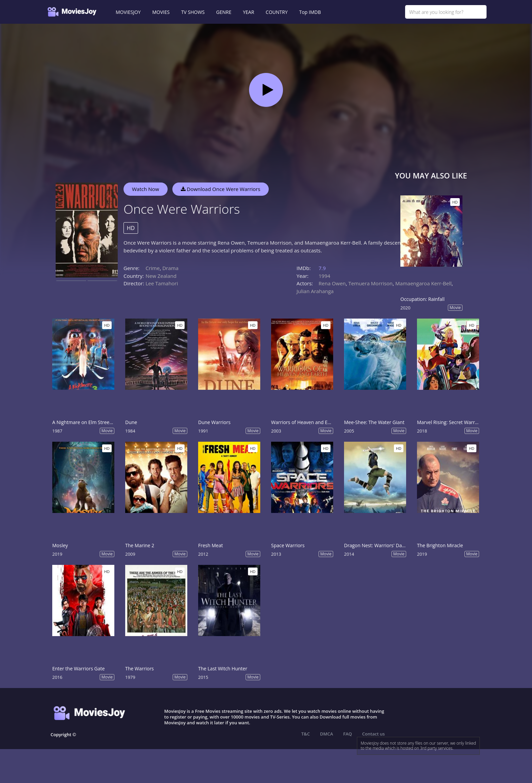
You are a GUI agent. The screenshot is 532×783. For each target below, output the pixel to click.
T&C (306, 734)
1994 (324, 276)
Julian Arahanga (315, 291)
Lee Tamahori (162, 283)
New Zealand (161, 276)
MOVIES (161, 12)
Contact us (373, 734)
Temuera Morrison (371, 283)
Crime (153, 268)
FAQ (348, 734)
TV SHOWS (193, 12)
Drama (170, 268)
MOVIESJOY (128, 12)
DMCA (326, 734)
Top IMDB (310, 12)
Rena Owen (332, 283)
